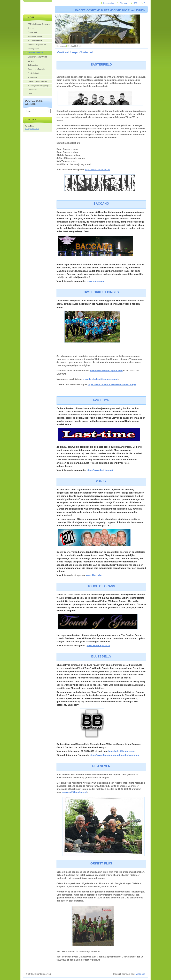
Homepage (61, 46)
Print (146, 3)
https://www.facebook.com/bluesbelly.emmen (114, 755)
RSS (135, 3)
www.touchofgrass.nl (98, 645)
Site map (124, 3)
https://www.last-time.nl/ (100, 470)
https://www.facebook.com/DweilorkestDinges (112, 384)
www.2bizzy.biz (94, 575)
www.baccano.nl (96, 281)
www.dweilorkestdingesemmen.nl (100, 379)
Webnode (140, 974)
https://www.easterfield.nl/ (98, 170)
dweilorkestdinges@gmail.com (106, 371)
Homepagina (108, 3)
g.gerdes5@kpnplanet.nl (74, 792)
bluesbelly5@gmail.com (121, 751)
